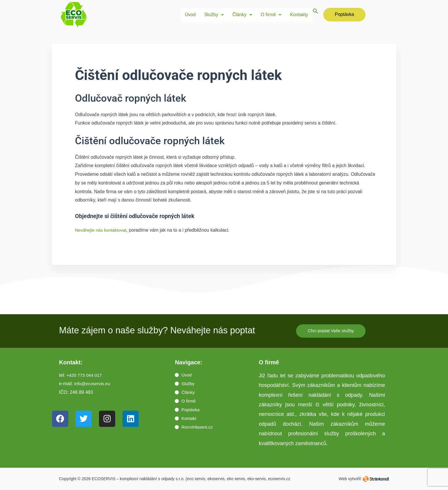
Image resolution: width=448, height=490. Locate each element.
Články (242, 15)
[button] (214, 15)
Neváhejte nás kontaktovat (102, 230)
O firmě (271, 15)
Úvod (190, 15)
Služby (214, 15)
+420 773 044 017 (85, 375)
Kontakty (299, 15)
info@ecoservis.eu (93, 384)
